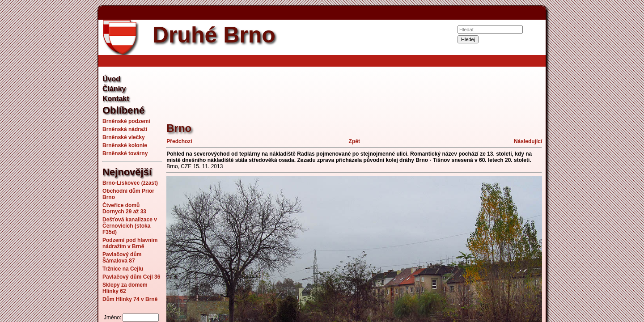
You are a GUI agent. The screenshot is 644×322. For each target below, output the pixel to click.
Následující (528, 141)
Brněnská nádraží (125, 129)
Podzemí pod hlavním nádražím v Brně (130, 243)
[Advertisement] (54, 161)
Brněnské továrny (125, 153)
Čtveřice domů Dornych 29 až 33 (124, 208)
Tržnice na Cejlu (123, 269)
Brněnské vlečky (124, 137)
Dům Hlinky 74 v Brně (130, 299)
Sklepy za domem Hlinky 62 (125, 288)
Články (114, 89)
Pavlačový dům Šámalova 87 (122, 258)
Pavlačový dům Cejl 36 (131, 277)
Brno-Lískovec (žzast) (130, 183)
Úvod (111, 79)
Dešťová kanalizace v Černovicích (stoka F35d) (130, 226)
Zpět (354, 141)
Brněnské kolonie (125, 145)
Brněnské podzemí (126, 121)
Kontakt (116, 99)
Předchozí (179, 141)
